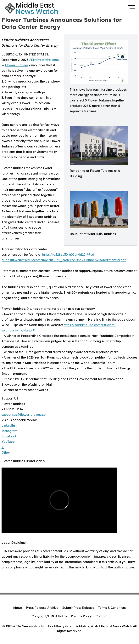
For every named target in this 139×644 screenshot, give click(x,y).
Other (6, 452)
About (17, 608)
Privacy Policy (81, 616)
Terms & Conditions (112, 608)
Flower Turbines (17, 65)
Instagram (9, 431)
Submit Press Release (78, 608)
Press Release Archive (42, 608)
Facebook (9, 436)
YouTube (8, 442)
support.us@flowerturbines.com (25, 415)
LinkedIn (8, 425)
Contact (102, 616)
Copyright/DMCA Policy (49, 616)
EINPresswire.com (44, 60)
